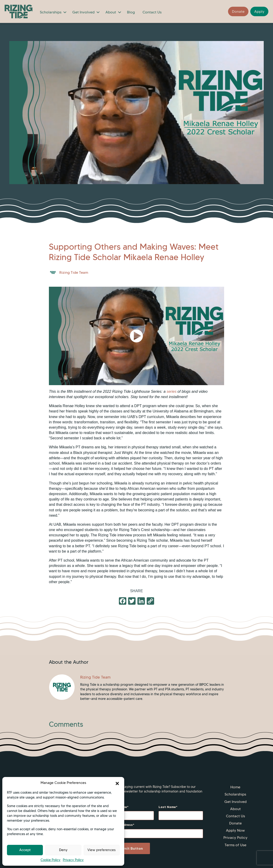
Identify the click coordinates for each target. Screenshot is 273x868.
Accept (25, 850)
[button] (117, 783)
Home (235, 787)
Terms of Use (235, 845)
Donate (235, 823)
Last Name (167, 807)
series (172, 392)
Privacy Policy (73, 860)
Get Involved (83, 12)
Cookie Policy (51, 860)
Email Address (121, 825)
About (111, 12)
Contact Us (152, 12)
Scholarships (51, 12)
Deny (63, 850)
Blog (131, 12)
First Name (118, 807)
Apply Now (235, 830)
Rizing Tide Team (74, 272)
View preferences (102, 850)
